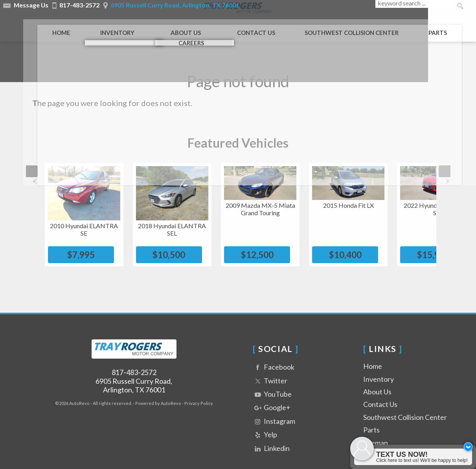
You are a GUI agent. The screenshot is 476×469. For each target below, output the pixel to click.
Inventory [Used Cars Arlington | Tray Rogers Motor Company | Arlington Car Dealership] (106, 28)
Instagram (274, 411)
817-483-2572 (134, 362)
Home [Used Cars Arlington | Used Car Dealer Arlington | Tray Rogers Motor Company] (50, 28)
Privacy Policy (199, 393)
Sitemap (376, 432)
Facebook (274, 357)
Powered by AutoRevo (158, 393)
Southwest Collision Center (405, 407)
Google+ (272, 397)
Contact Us (380, 394)
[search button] (460, 6)
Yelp (265, 424)
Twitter (270, 371)
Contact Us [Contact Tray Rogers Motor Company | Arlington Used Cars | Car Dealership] (244, 28)
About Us (377, 381)
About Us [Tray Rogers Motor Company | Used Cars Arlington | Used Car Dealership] (174, 28)
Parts (426, 28)
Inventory (379, 368)
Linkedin (271, 438)
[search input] (413, 6)
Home (373, 355)
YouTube (272, 384)
